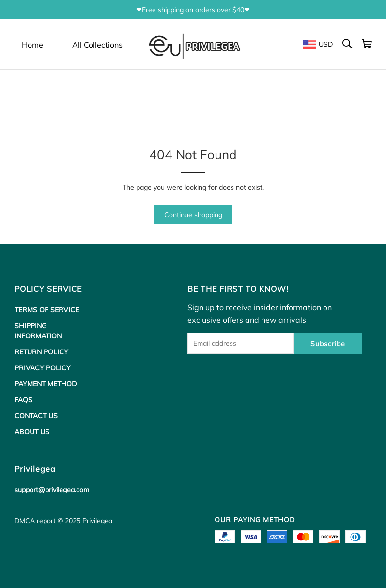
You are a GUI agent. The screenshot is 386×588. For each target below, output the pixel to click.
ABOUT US (32, 432)
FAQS (23, 400)
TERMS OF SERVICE (47, 310)
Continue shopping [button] (193, 215)
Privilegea (97, 521)
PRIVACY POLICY (43, 368)
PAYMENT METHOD (46, 384)
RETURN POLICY (41, 352)
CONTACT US (36, 416)
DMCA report (35, 521)
